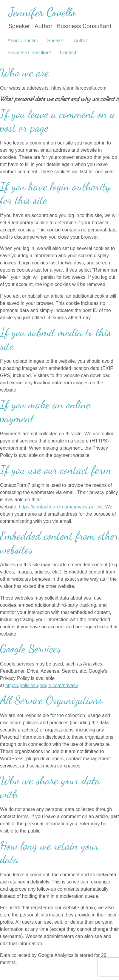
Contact (68, 53)
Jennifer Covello (42, 12)
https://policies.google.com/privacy (42, 685)
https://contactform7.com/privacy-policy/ (61, 507)
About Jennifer (23, 41)
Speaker (56, 41)
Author (81, 41)
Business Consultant (29, 53)
